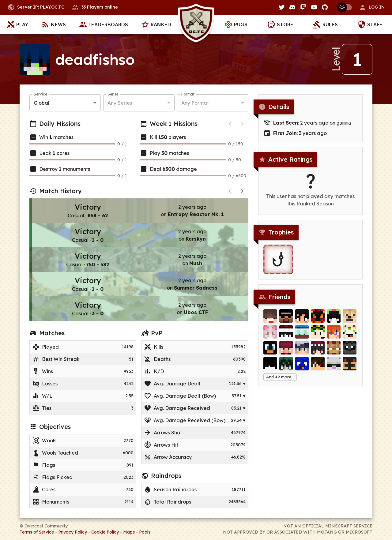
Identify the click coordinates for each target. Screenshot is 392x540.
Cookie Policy (105, 532)
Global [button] (41, 103)
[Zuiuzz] (302, 367)
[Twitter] (282, 7)
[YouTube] (314, 7)
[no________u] (334, 336)
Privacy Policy (73, 532)
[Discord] (292, 7)
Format (188, 94)
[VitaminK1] (318, 336)
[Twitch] (303, 7)
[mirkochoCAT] (302, 351)
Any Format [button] (195, 103)
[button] (372, 7)
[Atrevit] (270, 367)
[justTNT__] (270, 320)
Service (40, 94)
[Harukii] (302, 320)
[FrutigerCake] (350, 336)
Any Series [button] (120, 103)
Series (113, 94)
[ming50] (318, 351)
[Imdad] (286, 320)
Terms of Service (37, 532)
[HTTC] (286, 351)
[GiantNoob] (350, 367)
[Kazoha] (286, 367)
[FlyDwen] (334, 351)
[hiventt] (350, 351)
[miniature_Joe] (270, 351)
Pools (145, 532)
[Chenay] (350, 320)
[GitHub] (325, 7)
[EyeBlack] (318, 367)
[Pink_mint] (270, 336)
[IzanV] (318, 320)
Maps (129, 532)
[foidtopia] (334, 320)
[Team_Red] (302, 336)
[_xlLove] (286, 336)
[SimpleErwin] (334, 367)
